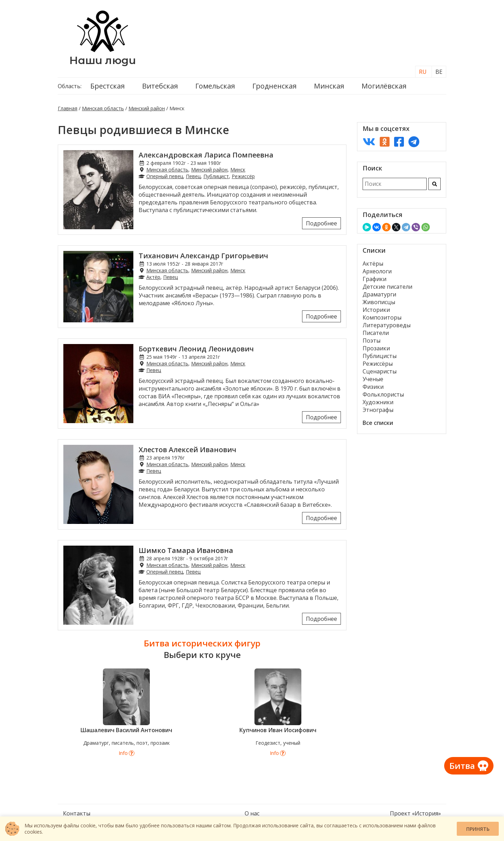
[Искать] (435, 184)
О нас (252, 813)
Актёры (373, 264)
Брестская (107, 86)
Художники (378, 402)
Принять (478, 829)
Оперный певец (165, 176)
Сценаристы (380, 371)
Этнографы (378, 410)
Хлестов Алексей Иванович (187, 450)
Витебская (160, 86)
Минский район (147, 108)
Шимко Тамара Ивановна (186, 550)
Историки (376, 310)
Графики (374, 279)
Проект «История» (415, 813)
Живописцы (379, 302)
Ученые (373, 379)
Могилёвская (384, 86)
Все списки (378, 423)
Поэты (372, 341)
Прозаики (376, 348)
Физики (373, 387)
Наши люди (103, 60)
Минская (329, 86)
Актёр (153, 277)
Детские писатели (387, 287)
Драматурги (379, 294)
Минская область (103, 108)
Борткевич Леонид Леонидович (196, 349)
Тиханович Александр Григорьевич (203, 256)
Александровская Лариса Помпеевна (206, 155)
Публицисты (380, 356)
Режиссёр (243, 176)
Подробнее (321, 223)
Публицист (216, 176)
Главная (68, 108)
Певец (193, 176)
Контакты (77, 813)
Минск (238, 170)
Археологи (377, 271)
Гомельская (215, 86)
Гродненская (274, 86)
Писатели (376, 333)
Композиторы (382, 317)
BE (439, 72)
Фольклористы (383, 394)
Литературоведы (387, 325)
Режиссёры (378, 364)
